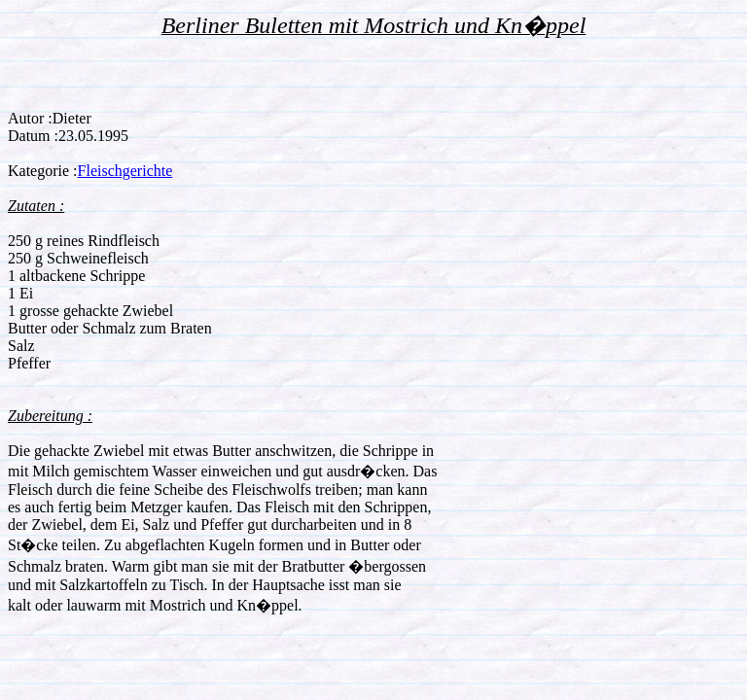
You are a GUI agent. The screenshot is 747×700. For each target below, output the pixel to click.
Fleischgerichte (125, 171)
